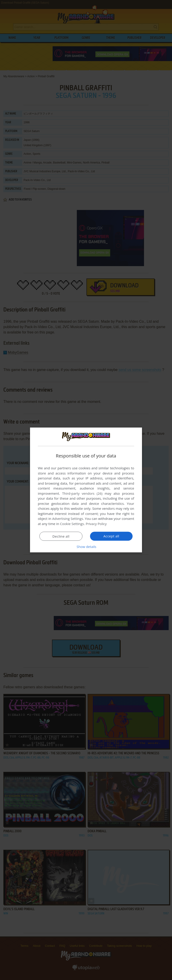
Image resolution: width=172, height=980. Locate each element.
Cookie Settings (72, 524)
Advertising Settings (68, 519)
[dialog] (86, 490)
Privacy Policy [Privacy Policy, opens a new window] (96, 524)
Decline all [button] (61, 536)
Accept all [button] (111, 536)
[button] (86, 547)
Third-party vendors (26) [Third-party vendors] (82, 493)
